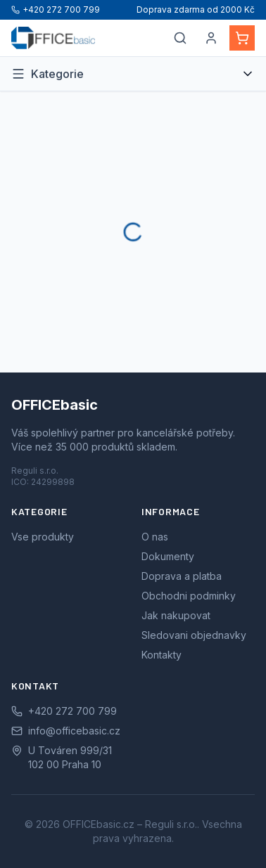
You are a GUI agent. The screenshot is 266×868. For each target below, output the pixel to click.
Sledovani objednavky (194, 635)
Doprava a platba (182, 576)
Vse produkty (43, 537)
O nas (155, 537)
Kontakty (161, 655)
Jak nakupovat (176, 615)
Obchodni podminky (189, 596)
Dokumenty (168, 556)
